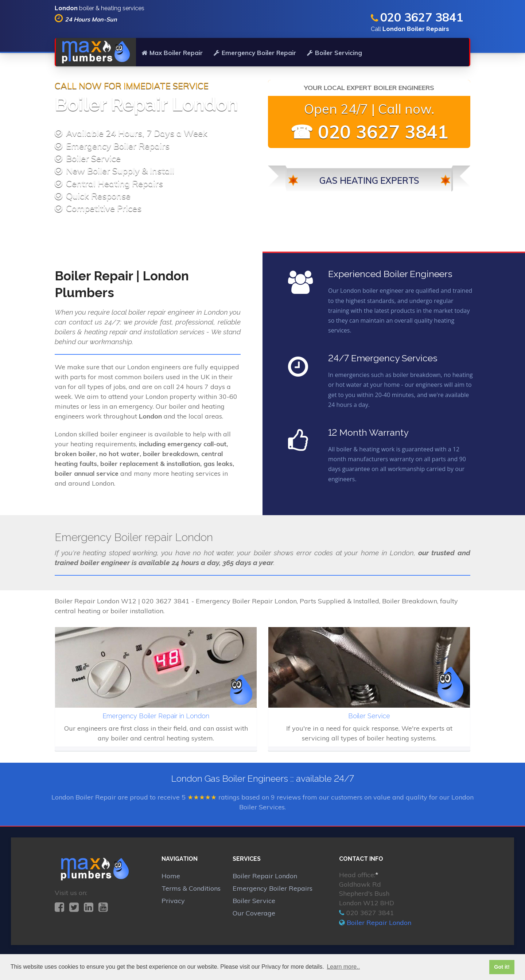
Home (171, 876)
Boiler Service (254, 901)
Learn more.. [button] (343, 967)
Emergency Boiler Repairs (273, 888)
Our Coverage (254, 913)
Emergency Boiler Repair (255, 53)
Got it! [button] (502, 967)
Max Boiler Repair (172, 53)
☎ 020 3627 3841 (369, 132)
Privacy (173, 901)
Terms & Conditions (191, 888)
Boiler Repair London (265, 876)
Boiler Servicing (335, 53)
